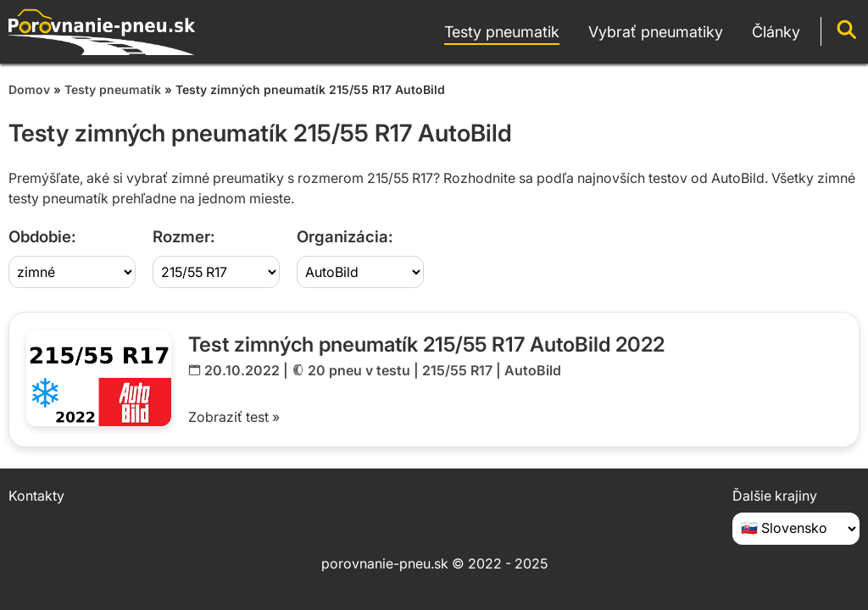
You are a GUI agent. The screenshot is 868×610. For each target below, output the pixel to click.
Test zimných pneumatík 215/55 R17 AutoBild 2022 (426, 344)
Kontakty (36, 496)
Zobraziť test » (234, 417)
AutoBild (533, 370)
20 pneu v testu (359, 370)
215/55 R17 (457, 370)
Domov (29, 89)
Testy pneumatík (113, 89)
